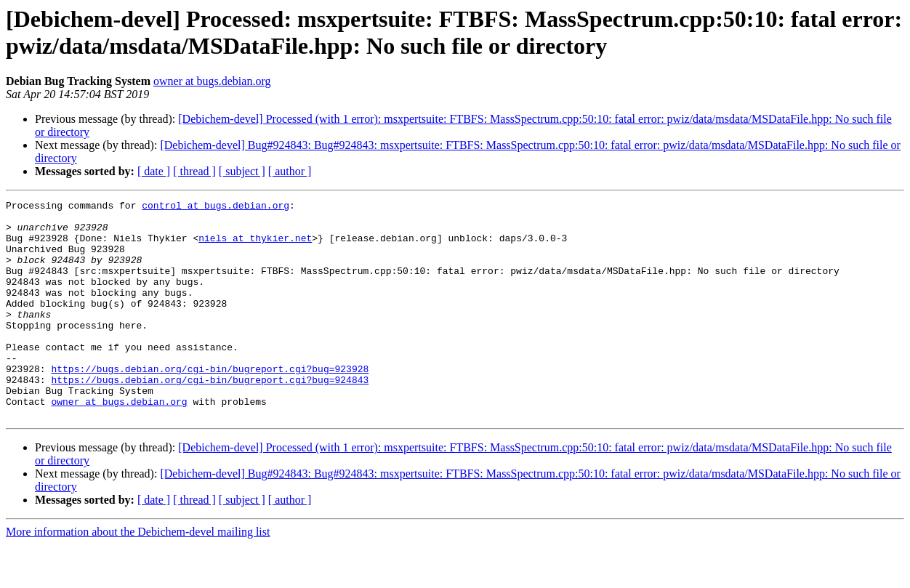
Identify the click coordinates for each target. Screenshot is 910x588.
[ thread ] (194, 171)
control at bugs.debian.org (216, 207)
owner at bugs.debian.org (212, 81)
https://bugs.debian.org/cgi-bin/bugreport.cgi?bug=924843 (210, 416)
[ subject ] (242, 171)
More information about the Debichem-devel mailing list (138, 575)
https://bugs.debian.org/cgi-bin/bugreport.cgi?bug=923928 (210, 403)
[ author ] (290, 171)
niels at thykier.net (255, 246)
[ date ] (154, 171)
